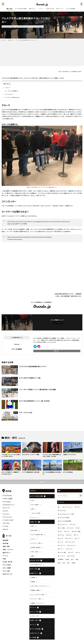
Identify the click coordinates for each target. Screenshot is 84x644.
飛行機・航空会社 (37, 548)
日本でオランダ (8, 574)
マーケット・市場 (37, 599)
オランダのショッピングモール (41, 586)
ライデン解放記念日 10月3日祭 (31, 472)
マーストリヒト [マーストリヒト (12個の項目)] (72, 545)
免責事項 (78, 294)
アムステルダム (26, 27)
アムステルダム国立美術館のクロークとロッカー (26, 40)
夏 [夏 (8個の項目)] (78, 559)
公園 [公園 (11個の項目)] (68, 559)
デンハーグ (6, 508)
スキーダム (6, 523)
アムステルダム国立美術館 (36, 27)
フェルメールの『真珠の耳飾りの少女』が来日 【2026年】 (52, 455)
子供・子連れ (36, 552)
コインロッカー (8, 94)
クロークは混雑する (11, 91)
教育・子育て (36, 620)
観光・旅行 (9, 9)
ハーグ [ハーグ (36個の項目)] (78, 539)
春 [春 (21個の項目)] (60, 563)
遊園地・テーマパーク (38, 603)
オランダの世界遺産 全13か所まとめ (52, 473)
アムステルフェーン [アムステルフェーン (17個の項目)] (64, 525)
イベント (41, 9)
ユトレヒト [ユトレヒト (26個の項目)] (70, 549)
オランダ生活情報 (70, 9)
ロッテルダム (7, 502)
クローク (6, 88)
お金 (34, 501)
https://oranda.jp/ (52, 342)
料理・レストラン (8, 550)
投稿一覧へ (56, 351)
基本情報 (6, 540)
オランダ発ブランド (38, 565)
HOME (5, 40)
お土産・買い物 (50, 9)
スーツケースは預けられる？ (12, 98)
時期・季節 (6, 546)
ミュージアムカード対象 (39, 595)
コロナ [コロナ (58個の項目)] (79, 528)
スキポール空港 (8, 499)
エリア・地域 (36, 612)
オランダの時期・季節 (38, 535)
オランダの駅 (38, 513)
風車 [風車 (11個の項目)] (74, 563)
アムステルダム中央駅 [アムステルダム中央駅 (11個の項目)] (64, 518)
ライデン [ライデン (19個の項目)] (72, 553)
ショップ (35, 625)
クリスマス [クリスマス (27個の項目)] (71, 528)
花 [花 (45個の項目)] (69, 563)
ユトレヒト (6, 514)
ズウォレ (6, 529)
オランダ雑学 (7, 568)
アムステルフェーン (9, 505)
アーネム (6, 526)
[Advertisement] (42, 53)
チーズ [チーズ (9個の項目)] (77, 535)
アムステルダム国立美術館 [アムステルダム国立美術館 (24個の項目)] (65, 521)
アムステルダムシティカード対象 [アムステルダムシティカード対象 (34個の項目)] (66, 514)
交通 (4, 559)
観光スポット (32, 9)
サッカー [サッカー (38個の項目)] (68, 531)
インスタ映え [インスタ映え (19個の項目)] (62, 528)
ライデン (6, 511)
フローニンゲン (37, 616)
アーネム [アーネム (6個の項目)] (73, 525)
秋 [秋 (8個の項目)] (64, 563)
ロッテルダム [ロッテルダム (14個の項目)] (72, 556)
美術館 (34, 578)
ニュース (35, 518)
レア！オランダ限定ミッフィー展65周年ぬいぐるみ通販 (37, 390)
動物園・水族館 (37, 590)
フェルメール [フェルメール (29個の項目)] (62, 545)
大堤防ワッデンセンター (70, 455)
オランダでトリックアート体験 (31, 455)
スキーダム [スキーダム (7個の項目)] (62, 535)
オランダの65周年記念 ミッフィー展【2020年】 (35, 401)
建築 (34, 556)
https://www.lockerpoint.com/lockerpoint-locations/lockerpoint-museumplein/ (29, 237)
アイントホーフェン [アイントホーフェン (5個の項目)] (68, 507)
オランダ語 (6, 571)
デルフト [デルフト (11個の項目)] (61, 539)
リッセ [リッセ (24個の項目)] (79, 553)
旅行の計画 (36, 530)
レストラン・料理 (37, 543)
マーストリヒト (8, 517)
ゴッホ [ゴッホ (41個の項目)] (61, 531)
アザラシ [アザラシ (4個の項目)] (78, 507)
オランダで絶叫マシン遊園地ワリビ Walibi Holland (11, 473)
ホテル (34, 539)
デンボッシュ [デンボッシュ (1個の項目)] (70, 539)
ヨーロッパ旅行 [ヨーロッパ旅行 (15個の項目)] (63, 553)
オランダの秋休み (68, 472)
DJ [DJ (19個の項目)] (60, 507)
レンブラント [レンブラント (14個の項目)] (62, 556)
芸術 (19, 27)
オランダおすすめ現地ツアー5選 (30, 378)
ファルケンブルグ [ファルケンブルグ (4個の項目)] (71, 542)
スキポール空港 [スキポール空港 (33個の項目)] (77, 531)
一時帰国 (35, 638)
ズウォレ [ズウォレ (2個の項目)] (70, 535)
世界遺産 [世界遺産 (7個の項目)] (61, 559)
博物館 (34, 582)
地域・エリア (60, 9)
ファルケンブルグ (8, 520)
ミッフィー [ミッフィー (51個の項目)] (62, 549)
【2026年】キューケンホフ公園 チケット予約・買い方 (11, 455)
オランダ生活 (7, 565)
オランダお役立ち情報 (21, 9)
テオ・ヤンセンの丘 (26, 413)
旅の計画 (6, 543)
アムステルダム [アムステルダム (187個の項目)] (63, 511)
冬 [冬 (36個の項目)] (73, 559)
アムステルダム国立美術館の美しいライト (33, 366)
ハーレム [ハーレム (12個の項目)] (61, 542)
